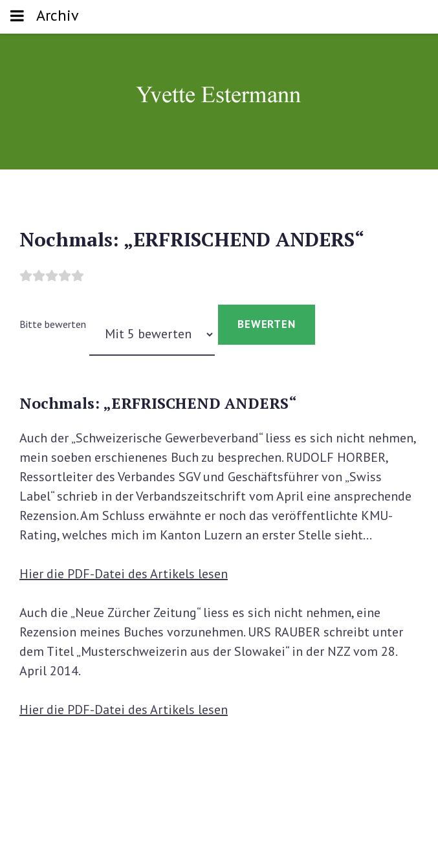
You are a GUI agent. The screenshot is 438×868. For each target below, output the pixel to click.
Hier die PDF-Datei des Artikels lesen (124, 574)
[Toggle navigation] (17, 17)
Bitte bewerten (53, 324)
